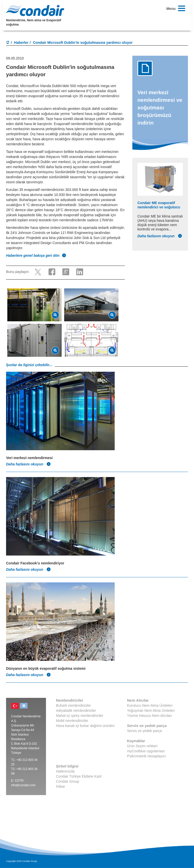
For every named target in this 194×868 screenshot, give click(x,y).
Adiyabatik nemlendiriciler (76, 711)
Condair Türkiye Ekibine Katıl (79, 776)
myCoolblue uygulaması (146, 751)
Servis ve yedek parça (144, 731)
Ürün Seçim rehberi (142, 746)
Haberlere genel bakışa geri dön (36, 255)
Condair (35, 10)
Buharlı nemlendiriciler (74, 705)
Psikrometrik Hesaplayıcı (147, 756)
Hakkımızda (65, 771)
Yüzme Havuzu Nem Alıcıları (150, 716)
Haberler (21, 43)
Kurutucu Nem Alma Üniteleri (150, 705)
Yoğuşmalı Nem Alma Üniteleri (151, 711)
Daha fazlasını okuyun (160, 236)
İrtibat (60, 786)
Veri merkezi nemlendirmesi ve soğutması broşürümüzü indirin (160, 107)
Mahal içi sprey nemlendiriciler (80, 716)
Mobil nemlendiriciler (72, 721)
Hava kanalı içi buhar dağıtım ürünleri (85, 726)
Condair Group (68, 781)
